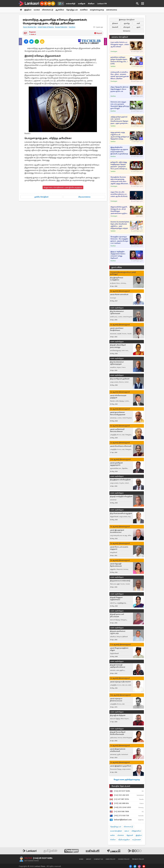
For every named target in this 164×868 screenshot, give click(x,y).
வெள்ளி (115, 27)
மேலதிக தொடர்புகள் (121, 786)
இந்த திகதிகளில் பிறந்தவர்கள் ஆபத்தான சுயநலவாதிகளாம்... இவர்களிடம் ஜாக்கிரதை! (119, 151)
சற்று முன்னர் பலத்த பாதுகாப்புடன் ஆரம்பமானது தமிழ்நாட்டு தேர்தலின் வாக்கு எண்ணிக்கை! (120, 136)
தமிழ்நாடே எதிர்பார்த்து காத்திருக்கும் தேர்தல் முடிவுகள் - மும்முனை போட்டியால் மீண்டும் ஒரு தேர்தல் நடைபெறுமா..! (119, 166)
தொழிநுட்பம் (73, 10)
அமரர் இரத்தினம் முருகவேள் (121, 766)
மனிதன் (82, 4)
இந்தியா (28, 10)
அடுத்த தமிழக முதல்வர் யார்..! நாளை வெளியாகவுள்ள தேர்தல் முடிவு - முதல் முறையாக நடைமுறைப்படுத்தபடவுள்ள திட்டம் (120, 120)
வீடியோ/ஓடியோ (124, 840)
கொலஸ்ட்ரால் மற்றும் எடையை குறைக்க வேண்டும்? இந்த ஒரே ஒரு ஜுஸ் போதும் (120, 105)
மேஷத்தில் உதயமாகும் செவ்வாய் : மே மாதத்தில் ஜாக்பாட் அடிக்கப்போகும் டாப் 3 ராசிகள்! (119, 240)
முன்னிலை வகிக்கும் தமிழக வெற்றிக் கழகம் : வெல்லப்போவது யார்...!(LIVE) (119, 60)
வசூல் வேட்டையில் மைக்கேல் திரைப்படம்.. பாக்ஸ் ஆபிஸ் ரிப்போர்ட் (119, 194)
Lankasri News (40, 866)
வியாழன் (127, 27)
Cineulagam (114, 51)
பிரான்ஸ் (121, 835)
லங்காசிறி (71, 4)
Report (98, 33)
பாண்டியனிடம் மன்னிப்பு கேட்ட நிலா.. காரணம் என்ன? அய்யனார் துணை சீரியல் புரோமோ (120, 75)
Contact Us (99, 859)
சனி (138, 23)
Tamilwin (113, 66)
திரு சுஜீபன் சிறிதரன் (118, 715)
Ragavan (32, 32)
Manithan (113, 96)
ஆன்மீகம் (60, 10)
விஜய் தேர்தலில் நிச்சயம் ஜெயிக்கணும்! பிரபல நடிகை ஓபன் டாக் (119, 89)
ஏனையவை (112, 10)
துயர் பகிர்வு (117, 267)
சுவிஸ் (113, 835)
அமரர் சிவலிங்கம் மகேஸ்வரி (121, 446)
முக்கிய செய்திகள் (41, 197)
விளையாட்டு (48, 10)
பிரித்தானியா (136, 831)
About (89, 859)
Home (81, 859)
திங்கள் (115, 23)
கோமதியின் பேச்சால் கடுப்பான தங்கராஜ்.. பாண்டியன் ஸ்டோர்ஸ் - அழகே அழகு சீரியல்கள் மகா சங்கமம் (119, 180)
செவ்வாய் (127, 31)
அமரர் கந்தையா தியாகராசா (120, 682)
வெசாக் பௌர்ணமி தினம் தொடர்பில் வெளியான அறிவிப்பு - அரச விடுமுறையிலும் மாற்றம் (120, 225)
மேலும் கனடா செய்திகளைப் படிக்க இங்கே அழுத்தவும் (63, 188)
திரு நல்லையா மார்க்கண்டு (120, 581)
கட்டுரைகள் (137, 840)
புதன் (138, 27)
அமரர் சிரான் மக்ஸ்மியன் (119, 295)
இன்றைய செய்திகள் (127, 20)
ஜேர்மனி (130, 835)
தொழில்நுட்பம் (116, 827)
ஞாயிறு (127, 23)
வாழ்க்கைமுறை (98, 10)
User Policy (111, 859)
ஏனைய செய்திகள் (120, 37)
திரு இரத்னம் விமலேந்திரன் (120, 480)
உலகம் (37, 10)
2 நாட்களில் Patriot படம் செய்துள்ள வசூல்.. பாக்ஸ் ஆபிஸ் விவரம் (120, 44)
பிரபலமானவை (84, 197)
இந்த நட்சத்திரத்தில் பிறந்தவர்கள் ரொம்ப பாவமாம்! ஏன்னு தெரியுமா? (118, 255)
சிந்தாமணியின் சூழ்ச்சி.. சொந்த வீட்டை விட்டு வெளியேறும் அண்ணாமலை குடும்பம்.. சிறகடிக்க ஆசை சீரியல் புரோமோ (120, 210)
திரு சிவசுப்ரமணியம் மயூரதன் (121, 513)
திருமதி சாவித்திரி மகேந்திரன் (121, 497)
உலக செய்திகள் (116, 831)
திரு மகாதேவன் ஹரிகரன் (120, 379)
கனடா (33, 34)
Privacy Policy (138, 859)
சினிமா (91, 4)
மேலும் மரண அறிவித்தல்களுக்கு (127, 780)
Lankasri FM (102, 4)
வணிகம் (85, 10)
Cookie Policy (124, 859)
